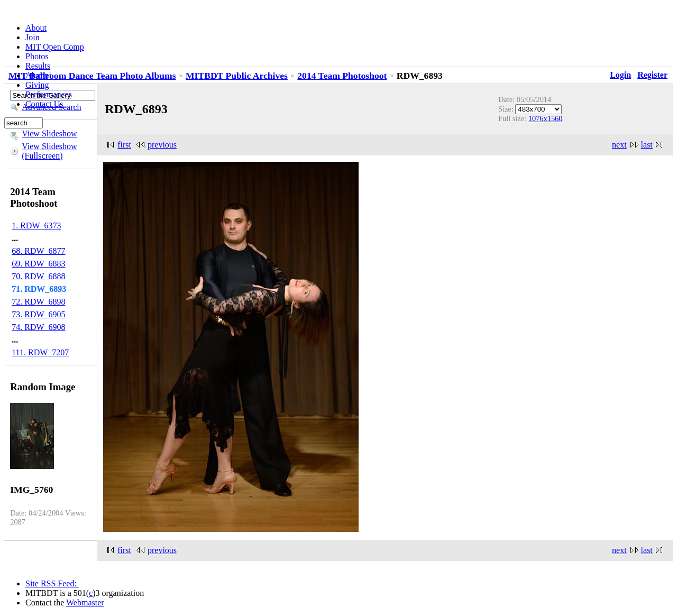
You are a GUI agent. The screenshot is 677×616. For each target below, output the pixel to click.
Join (33, 37)
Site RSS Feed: (52, 583)
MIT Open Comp (55, 47)
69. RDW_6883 (38, 264)
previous (162, 145)
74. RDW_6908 (38, 327)
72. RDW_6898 (38, 302)
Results (38, 66)
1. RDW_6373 (36, 226)
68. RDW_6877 (38, 251)
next (619, 145)
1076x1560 (546, 118)
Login (620, 75)
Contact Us (44, 104)
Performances (49, 94)
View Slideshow (49, 134)
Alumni (38, 75)
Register (652, 75)
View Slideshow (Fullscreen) (49, 151)
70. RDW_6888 (38, 276)
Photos (37, 56)
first (124, 145)
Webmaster (85, 603)
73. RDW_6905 (38, 314)
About (36, 28)
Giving (37, 85)
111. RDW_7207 (40, 352)
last (647, 145)
